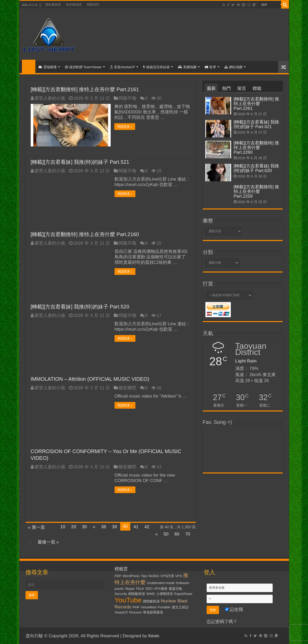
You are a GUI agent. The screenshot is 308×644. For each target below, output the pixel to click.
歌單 (210, 67)
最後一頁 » (48, 542)
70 (188, 534)
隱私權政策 (53, 5)
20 (74, 527)
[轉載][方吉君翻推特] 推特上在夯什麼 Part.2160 (85, 234)
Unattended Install (161, 583)
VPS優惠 (161, 588)
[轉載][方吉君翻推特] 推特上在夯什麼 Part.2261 (257, 104)
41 (136, 527)
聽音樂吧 (127, 388)
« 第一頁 (37, 527)
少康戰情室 (165, 593)
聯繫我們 (93, 5)
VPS (179, 576)
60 (177, 534)
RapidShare (183, 593)
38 (104, 527)
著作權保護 (74, 5)
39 (114, 527)
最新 (211, 88)
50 (166, 534)
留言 (242, 88)
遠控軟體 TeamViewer (83, 67)
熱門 (226, 88)
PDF (118, 576)
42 (147, 527)
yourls (119, 588)
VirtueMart (149, 607)
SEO (149, 588)
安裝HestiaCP (122, 67)
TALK (140, 588)
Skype (130, 588)
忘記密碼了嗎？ (222, 621)
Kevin (154, 636)
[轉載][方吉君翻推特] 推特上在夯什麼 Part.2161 (85, 89)
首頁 (29, 66)
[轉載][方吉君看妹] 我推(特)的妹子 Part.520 (80, 306)
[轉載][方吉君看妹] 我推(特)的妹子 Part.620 (257, 168)
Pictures (135, 612)
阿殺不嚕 (127, 98)
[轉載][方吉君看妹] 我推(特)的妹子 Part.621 (257, 124)
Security (121, 593)
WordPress (131, 576)
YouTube (128, 600)
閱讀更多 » (125, 127)
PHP (136, 607)
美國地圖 (187, 67)
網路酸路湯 (151, 601)
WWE (151, 593)
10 (63, 527)
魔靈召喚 (175, 588)
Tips (144, 576)
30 (84, 527)
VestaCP (121, 612)
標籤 (257, 88)
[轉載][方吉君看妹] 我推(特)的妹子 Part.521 (80, 162)
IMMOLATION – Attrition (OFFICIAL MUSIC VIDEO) (90, 379)
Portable (164, 607)
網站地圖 (233, 67)
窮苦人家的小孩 (50, 98)
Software (183, 583)
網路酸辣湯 (137, 593)
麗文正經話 (180, 607)
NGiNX (154, 576)
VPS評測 (167, 576)
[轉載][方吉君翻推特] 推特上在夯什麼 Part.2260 (257, 148)
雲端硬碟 (48, 67)
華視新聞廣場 (153, 612)
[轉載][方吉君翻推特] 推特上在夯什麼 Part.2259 (257, 192)
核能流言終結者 (156, 67)
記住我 (234, 609)
